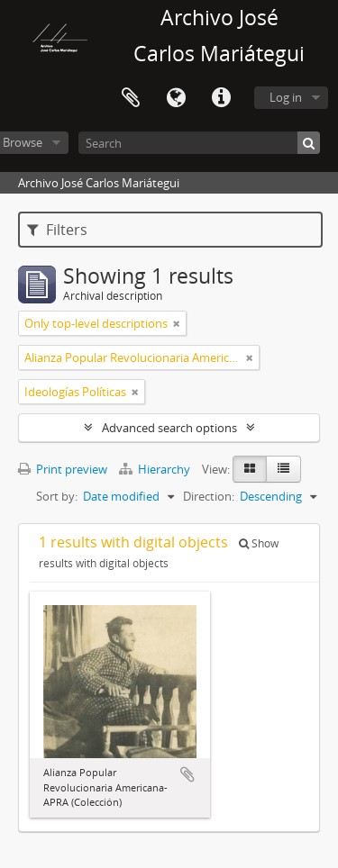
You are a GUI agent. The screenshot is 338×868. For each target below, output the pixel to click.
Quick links (221, 98)
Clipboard (131, 98)
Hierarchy (156, 469)
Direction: (209, 496)
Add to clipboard (187, 774)
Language (176, 98)
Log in (286, 97)
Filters (57, 230)
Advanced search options (169, 428)
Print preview (63, 469)
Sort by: (57, 496)
